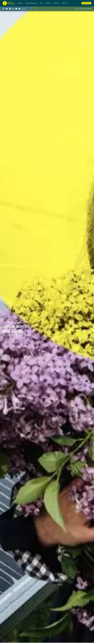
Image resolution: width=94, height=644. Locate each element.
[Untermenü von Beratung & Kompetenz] (32, 3)
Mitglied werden (86, 3)
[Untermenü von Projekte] (48, 3)
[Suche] (37, 9)
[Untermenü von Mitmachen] (56, 3)
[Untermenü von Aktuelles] (20, 3)
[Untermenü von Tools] (42, 3)
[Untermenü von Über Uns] (65, 3)
